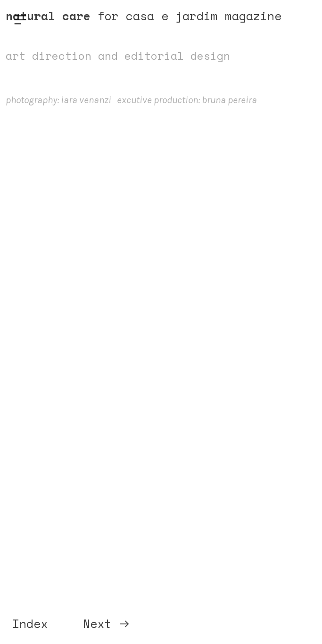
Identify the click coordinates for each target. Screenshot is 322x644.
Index (30, 624)
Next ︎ (107, 624)
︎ (20, 20)
